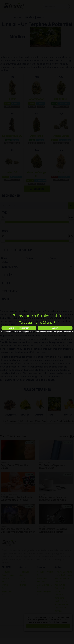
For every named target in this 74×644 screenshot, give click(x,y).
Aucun (55, 328)
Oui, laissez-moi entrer (19, 328)
